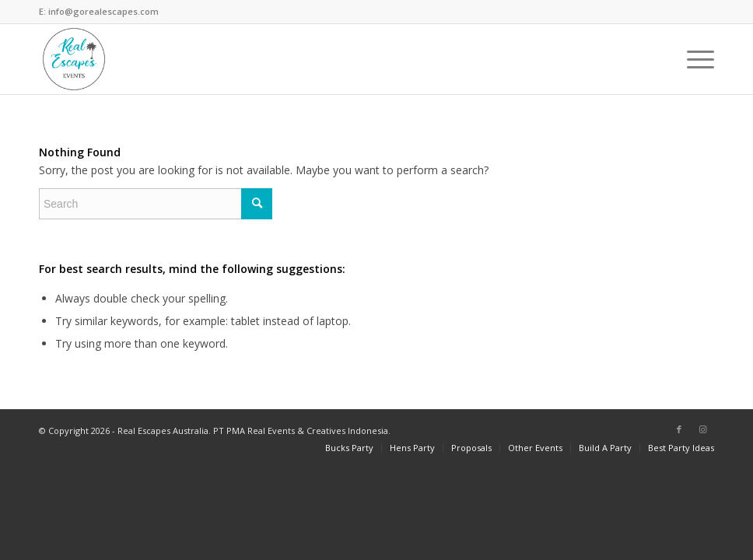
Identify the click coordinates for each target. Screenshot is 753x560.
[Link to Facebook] (679, 429)
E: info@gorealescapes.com (99, 11)
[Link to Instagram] (702, 429)
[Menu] (693, 59)
